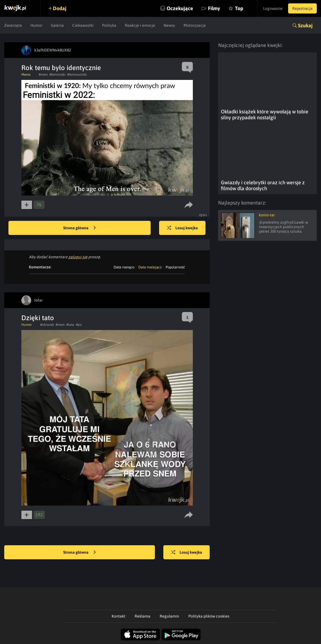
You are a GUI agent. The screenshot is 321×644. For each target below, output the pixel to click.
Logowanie (273, 8)
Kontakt (118, 616)
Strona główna (80, 228)
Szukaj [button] (305, 25)
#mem (43, 75)
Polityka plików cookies (209, 616)
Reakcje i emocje (140, 25)
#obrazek (47, 325)
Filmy (214, 8)
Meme (26, 75)
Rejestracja (302, 8)
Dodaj (60, 8)
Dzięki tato (38, 318)
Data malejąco (150, 267)
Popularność (175, 267)
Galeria (57, 25)
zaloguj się (78, 257)
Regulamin (169, 616)
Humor (36, 25)
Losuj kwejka (182, 228)
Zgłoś (203, 215)
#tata (70, 325)
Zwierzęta (13, 25)
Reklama (143, 616)
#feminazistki (77, 75)
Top (239, 8)
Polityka (109, 25)
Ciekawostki (83, 25)
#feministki (57, 75)
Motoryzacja (195, 25)
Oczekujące (180, 8)
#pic (79, 325)
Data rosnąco (124, 267)
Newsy (169, 25)
